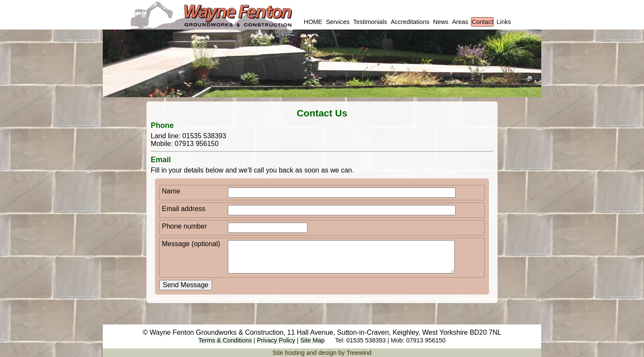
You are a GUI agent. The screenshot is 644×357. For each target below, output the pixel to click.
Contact (483, 22)
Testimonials (370, 22)
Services (338, 22)
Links (504, 22)
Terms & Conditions (225, 340)
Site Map (312, 340)
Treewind (359, 353)
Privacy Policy (276, 340)
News (441, 22)
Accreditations (410, 22)
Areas (460, 22)
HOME (313, 22)
